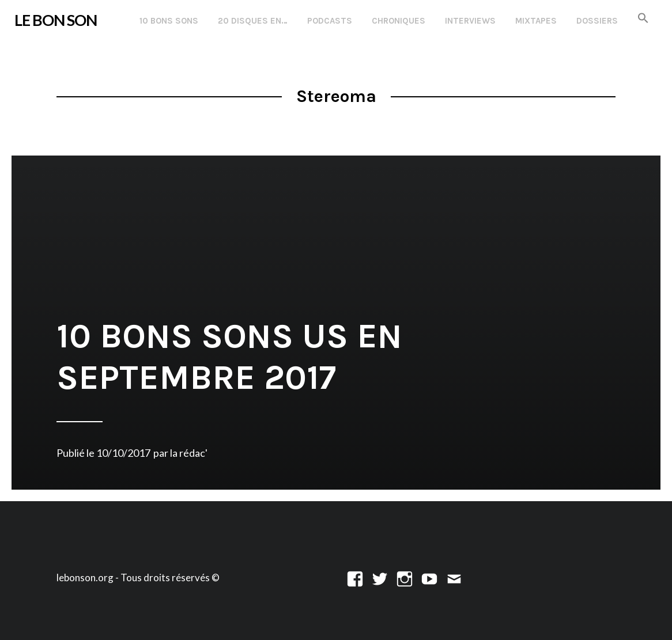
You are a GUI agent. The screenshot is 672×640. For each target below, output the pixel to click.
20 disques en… (253, 21)
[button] (643, 19)
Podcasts (330, 21)
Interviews (470, 21)
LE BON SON (56, 20)
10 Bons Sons (169, 21)
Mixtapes (536, 21)
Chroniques (399, 21)
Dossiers (597, 21)
